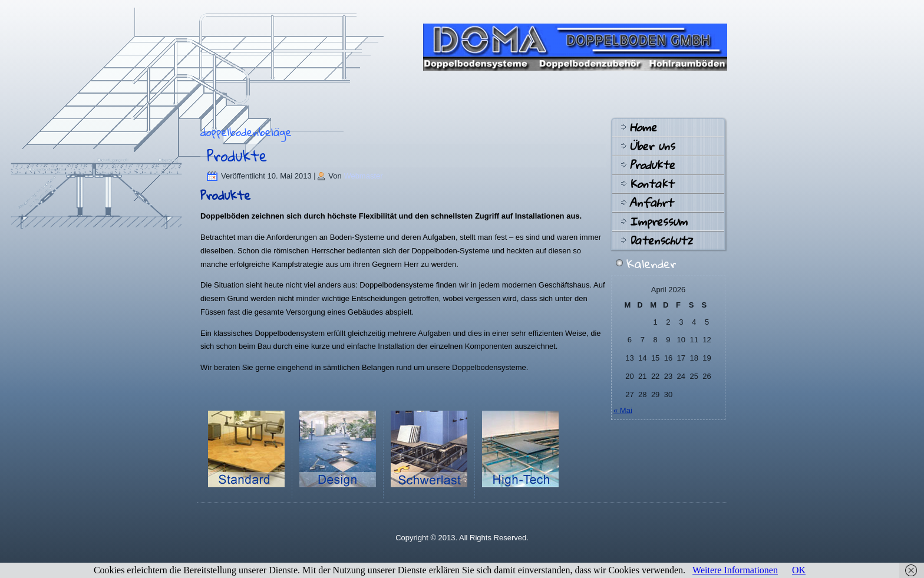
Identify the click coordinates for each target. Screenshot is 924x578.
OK (799, 570)
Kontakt (651, 184)
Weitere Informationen (735, 570)
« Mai (623, 410)
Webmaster (363, 176)
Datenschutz (661, 240)
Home (643, 127)
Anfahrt (651, 203)
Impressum (658, 222)
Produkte (237, 156)
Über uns (652, 146)
